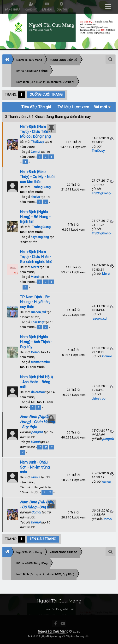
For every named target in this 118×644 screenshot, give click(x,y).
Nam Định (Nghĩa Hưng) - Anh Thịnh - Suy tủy (36, 342)
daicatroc (38, 392)
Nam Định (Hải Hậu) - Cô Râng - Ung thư (37, 505)
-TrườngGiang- (41, 187)
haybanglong (40, 237)
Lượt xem (81, 107)
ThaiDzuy (37, 142)
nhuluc (35, 197)
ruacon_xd (38, 312)
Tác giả (45, 107)
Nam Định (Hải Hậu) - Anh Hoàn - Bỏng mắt (36, 382)
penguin (37, 432)
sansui (35, 477)
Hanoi (35, 442)
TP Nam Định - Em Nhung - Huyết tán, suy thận (35, 302)
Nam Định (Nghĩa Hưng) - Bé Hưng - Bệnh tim (35, 217)
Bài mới (102, 107)
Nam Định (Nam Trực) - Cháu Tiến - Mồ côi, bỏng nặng (35, 132)
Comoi (35, 152)
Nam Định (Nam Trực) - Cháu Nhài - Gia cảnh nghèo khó (36, 257)
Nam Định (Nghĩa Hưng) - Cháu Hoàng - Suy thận (37, 422)
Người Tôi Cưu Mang (53, 631)
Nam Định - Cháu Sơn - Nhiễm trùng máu (35, 467)
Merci (35, 267)
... (21, 162)
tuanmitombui (41, 362)
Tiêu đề (28, 107)
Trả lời (63, 107)
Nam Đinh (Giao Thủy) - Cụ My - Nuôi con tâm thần (37, 177)
